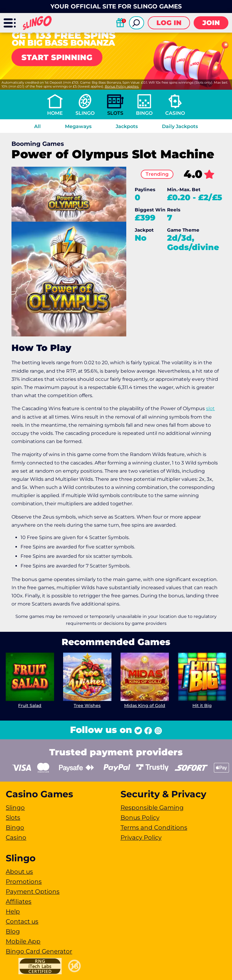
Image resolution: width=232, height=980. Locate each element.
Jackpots (127, 126)
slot (210, 408)
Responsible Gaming (152, 808)
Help (13, 911)
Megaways (78, 126)
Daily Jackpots (180, 126)
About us (19, 872)
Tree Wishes (87, 705)
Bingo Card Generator (39, 951)
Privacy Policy (141, 837)
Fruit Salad (30, 705)
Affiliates (19, 901)
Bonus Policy (140, 818)
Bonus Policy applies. (122, 86)
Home (55, 113)
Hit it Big (202, 705)
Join (211, 23)
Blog (13, 931)
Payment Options (33, 892)
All (37, 126)
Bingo (144, 113)
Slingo (85, 113)
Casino (175, 113)
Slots (115, 113)
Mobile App (23, 941)
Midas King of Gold (145, 705)
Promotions (24, 882)
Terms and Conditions (154, 827)
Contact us (22, 921)
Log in (169, 23)
